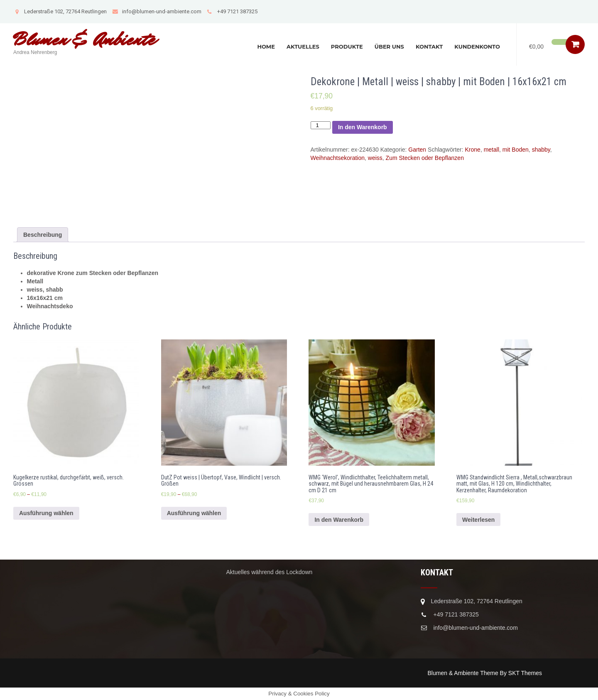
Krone (473, 150)
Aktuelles (303, 47)
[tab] (43, 235)
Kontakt (429, 47)
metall (491, 150)
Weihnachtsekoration (338, 158)
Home (266, 47)
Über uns (389, 47)
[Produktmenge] (321, 125)
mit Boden (516, 150)
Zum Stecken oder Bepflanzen (425, 158)
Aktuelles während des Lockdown (270, 572)
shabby (541, 150)
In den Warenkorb (363, 127)
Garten (417, 150)
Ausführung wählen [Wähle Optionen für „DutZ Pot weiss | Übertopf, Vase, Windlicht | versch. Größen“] (194, 513)
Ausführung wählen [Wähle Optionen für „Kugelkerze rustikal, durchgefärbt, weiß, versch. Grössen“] (46, 513)
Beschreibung (43, 235)
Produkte (347, 47)
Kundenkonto (477, 47)
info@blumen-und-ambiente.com (157, 11)
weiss (375, 158)
